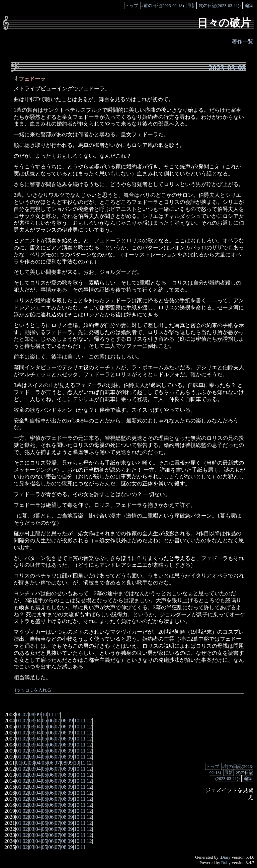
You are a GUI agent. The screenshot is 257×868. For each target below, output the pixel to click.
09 (38, 715)
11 (51, 715)
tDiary (225, 857)
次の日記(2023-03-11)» (220, 6)
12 (57, 715)
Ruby (226, 862)
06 (19, 715)
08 (32, 715)
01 (19, 721)
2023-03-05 (227, 68)
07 (25, 715)
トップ (132, 6)
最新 (191, 6)
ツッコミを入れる (34, 690)
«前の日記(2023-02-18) (163, 6)
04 (38, 721)
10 (45, 715)
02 (25, 721)
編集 (249, 6)
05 (45, 721)
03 (32, 721)
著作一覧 (243, 41)
